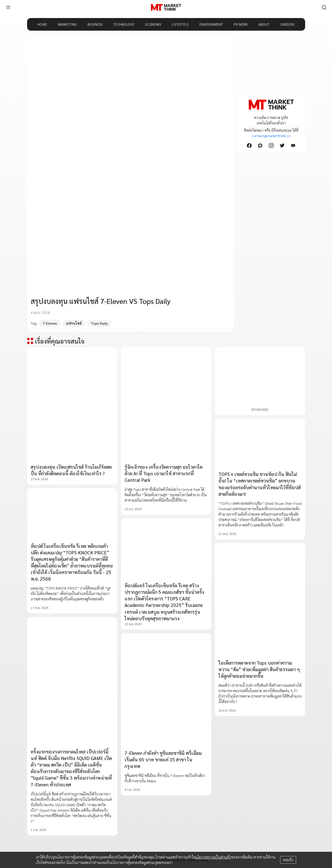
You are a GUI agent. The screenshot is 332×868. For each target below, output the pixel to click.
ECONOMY (153, 24)
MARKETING (67, 24)
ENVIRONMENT (211, 24)
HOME (42, 24)
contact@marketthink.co (271, 136)
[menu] (8, 7)
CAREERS (287, 24)
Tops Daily (99, 323)
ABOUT (264, 24)
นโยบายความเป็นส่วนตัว (213, 857)
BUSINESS (95, 24)
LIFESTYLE (180, 24)
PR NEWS (241, 24)
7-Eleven (50, 323)
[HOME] (166, 7)
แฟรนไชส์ (74, 323)
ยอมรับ (288, 860)
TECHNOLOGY (124, 24)
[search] (324, 7)
